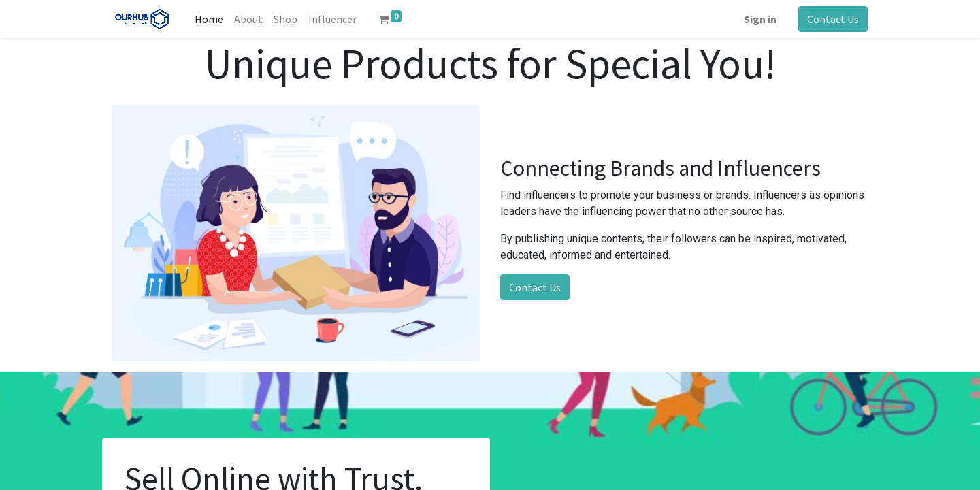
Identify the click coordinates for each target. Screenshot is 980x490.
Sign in (760, 19)
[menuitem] (209, 19)
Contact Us (833, 19)
